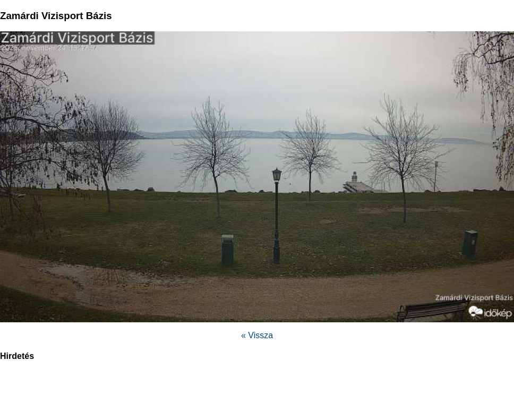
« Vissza (257, 335)
